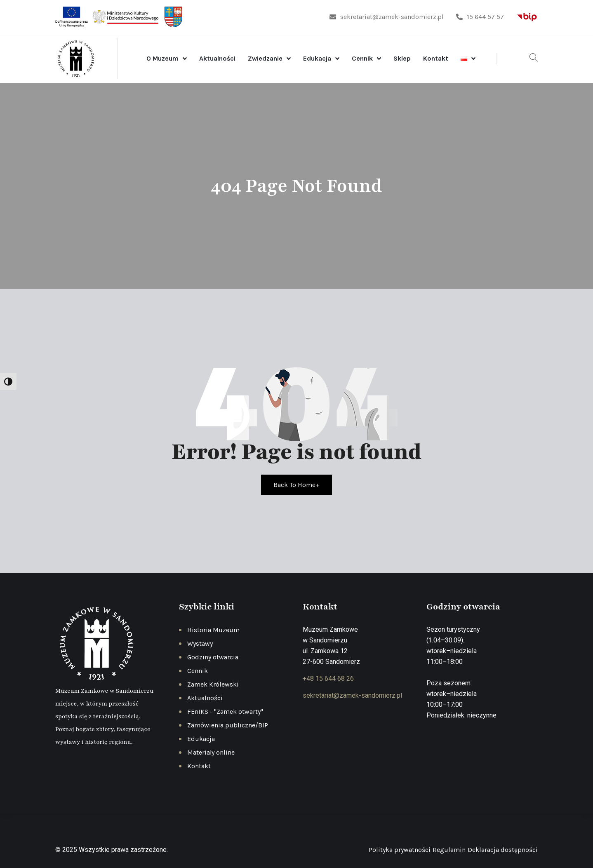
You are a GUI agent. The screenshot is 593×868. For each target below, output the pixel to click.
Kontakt (436, 58)
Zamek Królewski (213, 684)
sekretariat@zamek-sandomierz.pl (387, 17)
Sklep (402, 58)
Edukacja (317, 58)
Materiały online (211, 752)
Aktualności (217, 58)
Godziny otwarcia (213, 657)
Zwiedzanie (265, 58)
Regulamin (449, 850)
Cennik (362, 58)
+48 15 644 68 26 (328, 679)
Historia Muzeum (213, 630)
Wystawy (200, 643)
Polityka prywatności (400, 850)
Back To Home (296, 485)
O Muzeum (162, 58)
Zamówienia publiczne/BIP (228, 725)
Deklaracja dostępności (503, 850)
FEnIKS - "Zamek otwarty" (225, 712)
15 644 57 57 (480, 17)
